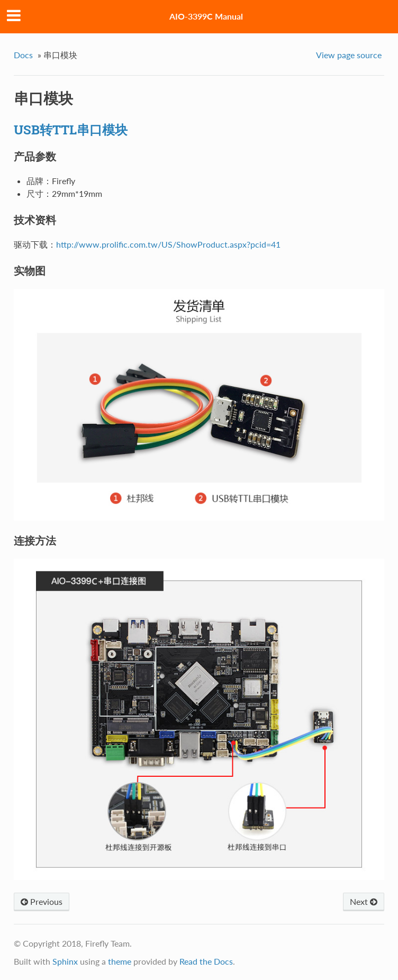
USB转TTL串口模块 (71, 130)
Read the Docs (206, 961)
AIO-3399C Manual (206, 16)
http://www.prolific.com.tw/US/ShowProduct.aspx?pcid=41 (168, 244)
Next (364, 901)
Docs (23, 55)
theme (120, 961)
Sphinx (65, 961)
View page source (349, 55)
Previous (42, 901)
